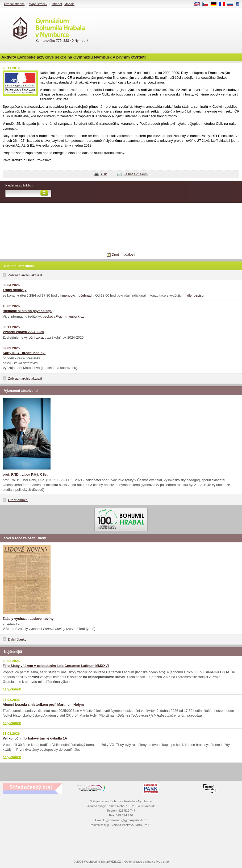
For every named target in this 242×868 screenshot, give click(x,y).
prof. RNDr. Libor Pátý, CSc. (25, 474)
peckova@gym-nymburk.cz (63, 316)
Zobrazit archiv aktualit (25, 275)
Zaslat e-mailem (135, 174)
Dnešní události (123, 254)
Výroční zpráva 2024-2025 (23, 332)
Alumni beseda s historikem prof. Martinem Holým (43, 705)
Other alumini (18, 500)
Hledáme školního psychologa (27, 311)
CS (207, 5)
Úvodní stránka (14, 4)
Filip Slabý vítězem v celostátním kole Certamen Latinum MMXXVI (56, 666)
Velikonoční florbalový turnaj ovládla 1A (35, 738)
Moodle (69, 4)
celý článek (12, 689)
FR (224, 5)
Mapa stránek (38, 4)
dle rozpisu (195, 295)
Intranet (57, 4)
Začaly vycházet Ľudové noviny (28, 619)
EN (199, 5)
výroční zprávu (35, 337)
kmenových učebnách (77, 295)
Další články (17, 639)
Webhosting (92, 862)
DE (215, 5)
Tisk (104, 174)
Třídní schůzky (15, 290)
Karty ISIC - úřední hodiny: (24, 353)
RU (232, 5)
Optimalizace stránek (139, 862)
